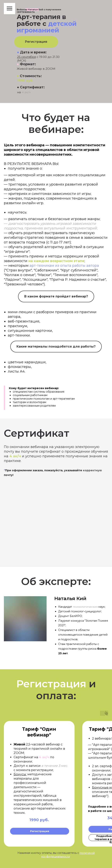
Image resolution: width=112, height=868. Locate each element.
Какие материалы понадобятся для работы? (56, 346)
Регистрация (36, 42)
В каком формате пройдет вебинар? (56, 296)
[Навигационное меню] (10, 9)
